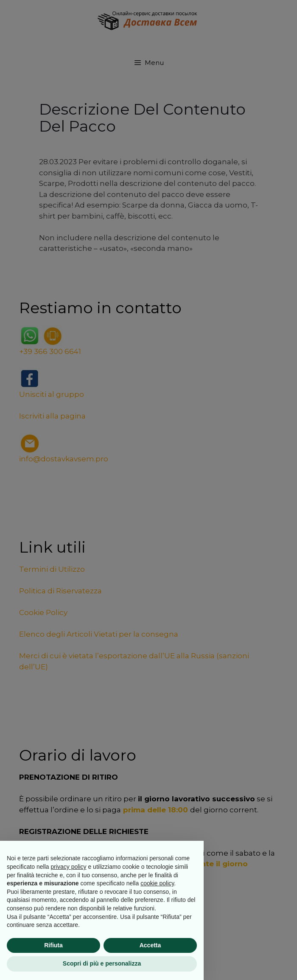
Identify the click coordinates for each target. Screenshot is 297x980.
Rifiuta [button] (53, 945)
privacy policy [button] (69, 867)
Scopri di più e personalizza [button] (102, 963)
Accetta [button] (150, 945)
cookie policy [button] (157, 883)
